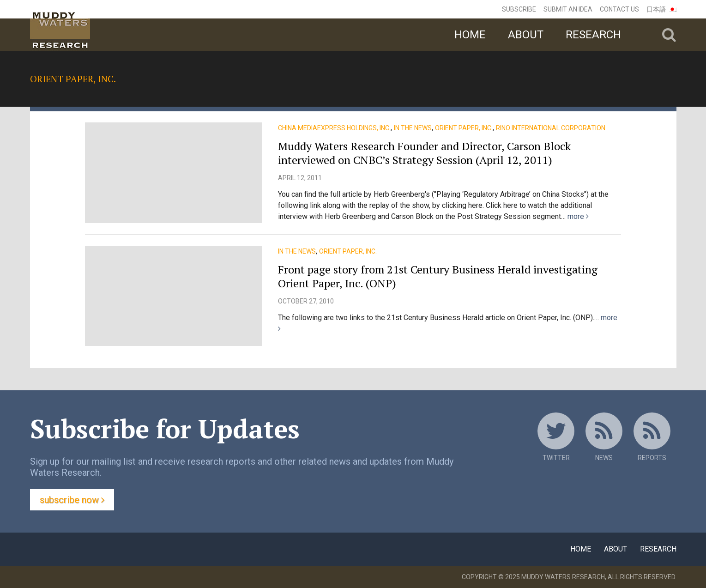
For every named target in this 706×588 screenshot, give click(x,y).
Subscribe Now (72, 500)
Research (593, 35)
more (578, 216)
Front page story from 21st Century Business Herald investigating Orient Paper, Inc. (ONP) (438, 276)
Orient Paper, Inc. (464, 128)
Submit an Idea (568, 9)
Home (470, 35)
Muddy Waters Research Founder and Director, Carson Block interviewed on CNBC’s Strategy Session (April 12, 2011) (424, 153)
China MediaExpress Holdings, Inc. (334, 128)
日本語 (656, 9)
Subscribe (519, 9)
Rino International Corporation (551, 128)
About (526, 35)
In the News (413, 128)
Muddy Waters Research (563, 577)
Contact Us (619, 9)
